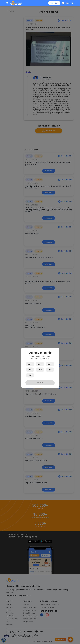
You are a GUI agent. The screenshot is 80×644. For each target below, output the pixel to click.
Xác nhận (40, 383)
